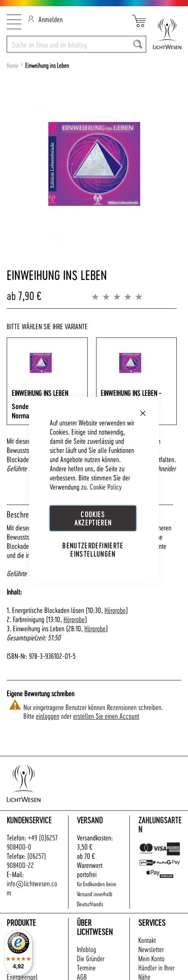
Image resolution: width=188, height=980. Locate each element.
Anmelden (45, 19)
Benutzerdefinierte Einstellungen (93, 549)
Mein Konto (151, 958)
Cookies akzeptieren (93, 518)
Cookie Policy (106, 486)
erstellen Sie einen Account (106, 716)
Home (13, 65)
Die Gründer (91, 958)
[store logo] (164, 34)
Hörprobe (115, 610)
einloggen (48, 716)
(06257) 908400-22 (26, 860)
